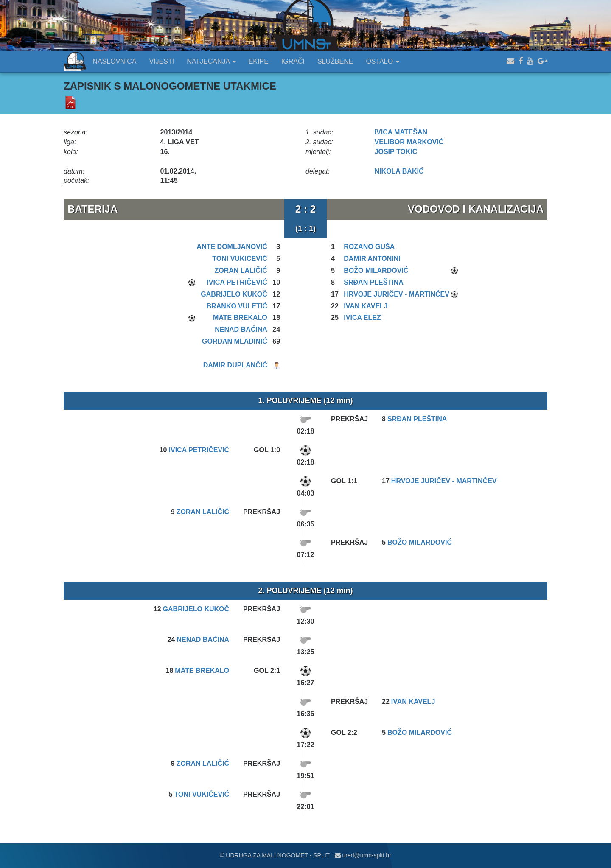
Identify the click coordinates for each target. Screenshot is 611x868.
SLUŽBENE (335, 61)
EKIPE (259, 61)
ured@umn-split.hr (363, 855)
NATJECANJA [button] (211, 61)
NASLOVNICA (114, 61)
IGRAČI (293, 61)
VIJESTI (162, 61)
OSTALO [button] (382, 61)
